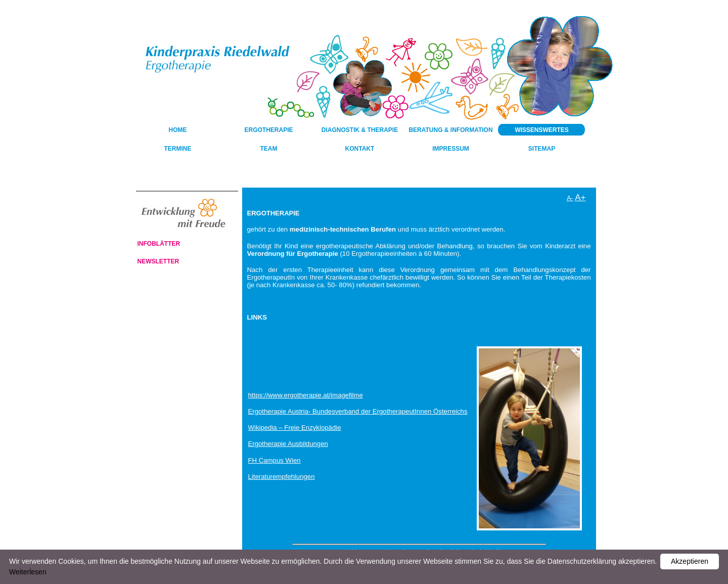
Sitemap (542, 149)
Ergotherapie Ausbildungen (288, 444)
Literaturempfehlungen (282, 477)
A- (570, 198)
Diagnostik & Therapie (360, 130)
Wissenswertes (542, 130)
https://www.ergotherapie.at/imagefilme (306, 395)
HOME (178, 130)
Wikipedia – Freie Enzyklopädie (295, 428)
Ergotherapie (268, 130)
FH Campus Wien (275, 460)
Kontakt (360, 149)
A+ (580, 197)
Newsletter (158, 261)
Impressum (451, 149)
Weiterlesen (28, 572)
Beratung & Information (450, 130)
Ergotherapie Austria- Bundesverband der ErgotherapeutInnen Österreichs (358, 411)
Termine (178, 149)
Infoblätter (159, 244)
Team (269, 149)
